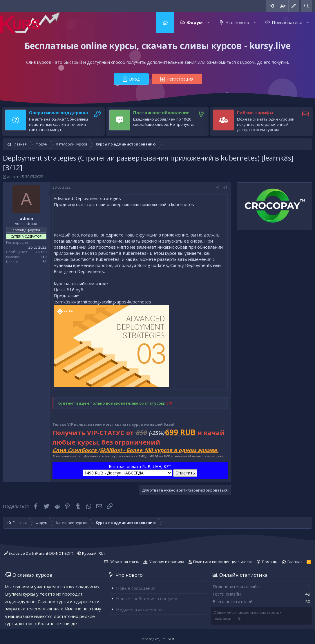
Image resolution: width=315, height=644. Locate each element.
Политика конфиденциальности (223, 562)
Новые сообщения (136, 588)
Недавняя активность (139, 609)
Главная (165, 22)
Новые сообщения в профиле (147, 598)
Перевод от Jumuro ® (157, 639)
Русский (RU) (91, 553)
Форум (195, 22)
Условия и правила (167, 562)
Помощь (270, 562)
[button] (208, 22)
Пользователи (287, 22)
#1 (226, 187)
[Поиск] (306, 6)
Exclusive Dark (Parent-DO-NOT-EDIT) (39, 553)
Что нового (237, 22)
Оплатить (185, 473)
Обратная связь (124, 562)
